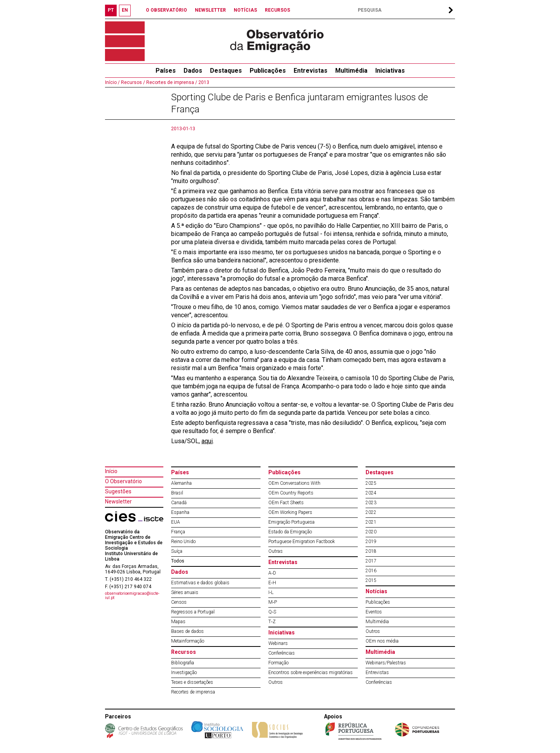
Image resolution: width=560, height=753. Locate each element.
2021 (371, 522)
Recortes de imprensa (193, 692)
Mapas (178, 622)
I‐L (271, 592)
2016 (371, 571)
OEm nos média (382, 641)
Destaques (226, 71)
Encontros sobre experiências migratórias (311, 673)
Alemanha (181, 483)
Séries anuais (185, 592)
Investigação (184, 673)
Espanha (180, 512)
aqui (207, 441)
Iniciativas (390, 71)
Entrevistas (311, 71)
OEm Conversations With (294, 483)
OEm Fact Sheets (286, 503)
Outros (276, 682)
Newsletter (118, 501)
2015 (371, 580)
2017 (371, 561)
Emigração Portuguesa (291, 522)
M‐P (273, 602)
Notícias (376, 591)
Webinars (278, 643)
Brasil (177, 493)
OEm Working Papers (290, 512)
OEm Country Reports (291, 493)
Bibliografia (183, 663)
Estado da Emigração (290, 532)
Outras (276, 551)
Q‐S (272, 612)
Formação (278, 663)
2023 (371, 503)
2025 (371, 483)
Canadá (179, 503)
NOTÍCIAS (245, 10)
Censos (179, 602)
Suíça (177, 551)
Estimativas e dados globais (200, 583)
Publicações (268, 71)
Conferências (282, 653)
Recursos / (132, 82)
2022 (371, 512)
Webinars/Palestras (386, 663)
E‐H (272, 583)
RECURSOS (277, 10)
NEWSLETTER (210, 10)
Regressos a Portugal (193, 612)
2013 (203, 82)
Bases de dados (187, 631)
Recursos (184, 652)
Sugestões (118, 491)
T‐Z (272, 622)
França (178, 532)
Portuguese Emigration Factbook (302, 542)
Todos (178, 561)
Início (111, 471)
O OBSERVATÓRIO (166, 10)
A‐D (272, 573)
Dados (193, 71)
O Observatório (123, 481)
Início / (112, 82)
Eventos (374, 612)
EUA (176, 522)
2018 (371, 551)
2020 (371, 532)
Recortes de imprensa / (171, 82)
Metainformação (188, 641)
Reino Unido (183, 542)
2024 (371, 493)
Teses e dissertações (192, 682)
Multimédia (351, 71)
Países (180, 472)
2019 (371, 542)
